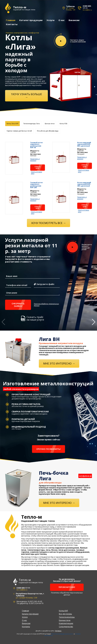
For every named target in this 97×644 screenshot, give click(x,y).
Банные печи (65, 620)
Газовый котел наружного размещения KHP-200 (36, 185)
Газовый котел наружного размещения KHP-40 (36, 145)
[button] (94, 322)
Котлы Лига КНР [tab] (13, 123)
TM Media (58, 631)
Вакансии (74, 20)
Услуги (50, 20)
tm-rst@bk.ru (87, 10)
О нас (61, 20)
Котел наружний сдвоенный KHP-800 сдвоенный (84, 144)
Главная (10, 20)
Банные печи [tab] (50, 123)
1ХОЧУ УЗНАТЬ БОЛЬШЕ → (26, 95)
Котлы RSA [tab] (63, 123)
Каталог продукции (31, 20)
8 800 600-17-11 (87, 7)
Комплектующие (66, 623)
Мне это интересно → (59, 363)
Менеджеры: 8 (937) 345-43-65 (29, 601)
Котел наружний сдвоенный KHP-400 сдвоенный (84, 184)
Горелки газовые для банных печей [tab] (19, 130)
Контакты (12, 24)
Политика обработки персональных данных (46, 304)
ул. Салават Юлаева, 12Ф (71, 9)
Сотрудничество (66, 626)
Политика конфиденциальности (62, 634)
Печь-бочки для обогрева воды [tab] (48, 130)
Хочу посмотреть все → (48, 222)
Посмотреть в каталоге (35, 159)
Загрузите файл (44, 284)
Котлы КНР (63, 610)
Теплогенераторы (67, 617)
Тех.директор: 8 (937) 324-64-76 (30, 603)
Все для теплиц (65, 614)
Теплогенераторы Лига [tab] (32, 123)
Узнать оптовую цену (37, 172)
